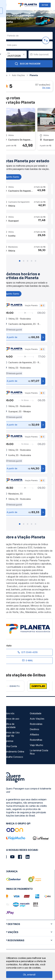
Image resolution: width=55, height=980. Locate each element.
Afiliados (34, 735)
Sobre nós (9, 713)
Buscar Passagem (27, 64)
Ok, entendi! (29, 975)
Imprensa (8, 741)
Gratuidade (36, 713)
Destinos (34, 729)
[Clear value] (24, 54)
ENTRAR (45, 5)
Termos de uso (11, 719)
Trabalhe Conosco (13, 757)
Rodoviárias (36, 724)
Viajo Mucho (36, 745)
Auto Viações (37, 719)
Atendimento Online (14, 752)
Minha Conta (10, 746)
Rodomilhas (36, 740)
